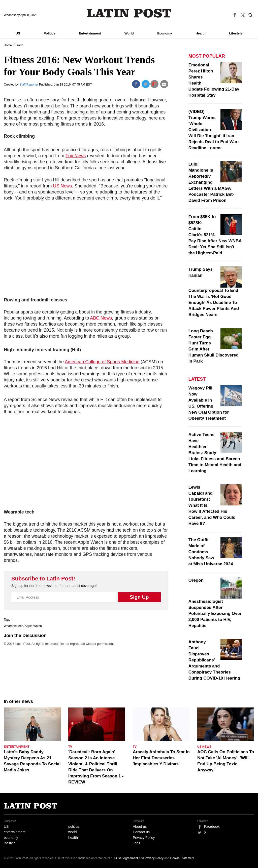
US (18, 33)
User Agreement (127, 858)
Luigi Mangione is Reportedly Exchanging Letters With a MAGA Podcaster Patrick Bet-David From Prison (211, 182)
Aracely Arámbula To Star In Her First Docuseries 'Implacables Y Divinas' (161, 758)
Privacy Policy (144, 838)
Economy (165, 33)
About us (140, 826)
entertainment (15, 832)
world (72, 832)
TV (70, 747)
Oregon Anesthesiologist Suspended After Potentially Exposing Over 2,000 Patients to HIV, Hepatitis (215, 603)
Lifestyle (236, 33)
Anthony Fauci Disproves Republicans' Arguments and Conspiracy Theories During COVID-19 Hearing (214, 660)
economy (11, 838)
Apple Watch (33, 626)
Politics (49, 33)
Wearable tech (13, 626)
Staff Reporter (29, 85)
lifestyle (10, 843)
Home (8, 45)
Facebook (212, 826)
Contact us (141, 832)
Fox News (76, 156)
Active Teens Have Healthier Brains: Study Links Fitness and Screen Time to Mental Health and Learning (215, 453)
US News (62, 186)
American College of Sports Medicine (102, 362)
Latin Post (129, 13)
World (129, 33)
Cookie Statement (182, 858)
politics (74, 826)
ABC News (101, 318)
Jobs (137, 843)
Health (201, 33)
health (73, 838)
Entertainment (90, 33)
